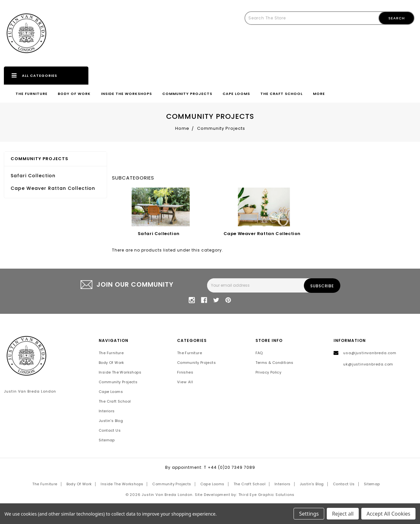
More (319, 94)
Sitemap (107, 440)
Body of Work (74, 94)
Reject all (343, 514)
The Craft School (281, 94)
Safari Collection (33, 176)
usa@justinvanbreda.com (370, 353)
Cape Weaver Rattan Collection (53, 188)
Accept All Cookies (388, 514)
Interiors (107, 411)
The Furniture (31, 94)
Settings (309, 514)
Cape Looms (236, 94)
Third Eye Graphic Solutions (267, 495)
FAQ (259, 353)
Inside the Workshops (126, 94)
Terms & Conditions (275, 363)
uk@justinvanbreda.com (368, 364)
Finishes (185, 372)
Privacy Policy (269, 372)
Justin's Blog (111, 421)
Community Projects (187, 94)
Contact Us (110, 430)
